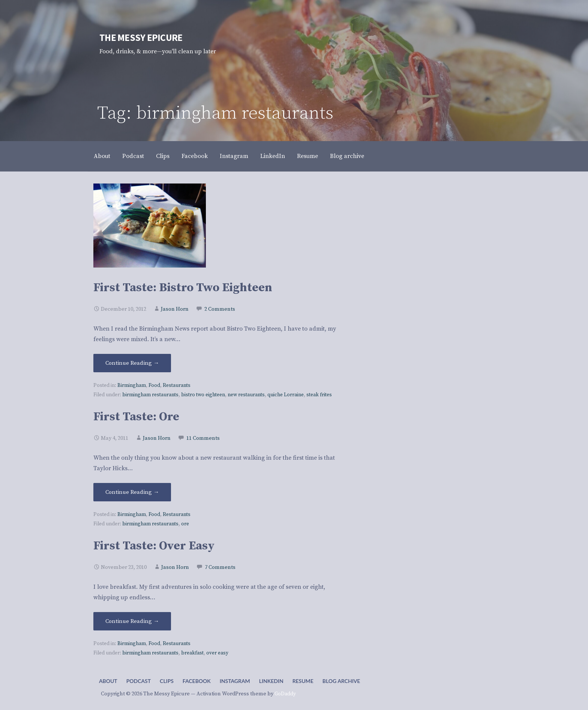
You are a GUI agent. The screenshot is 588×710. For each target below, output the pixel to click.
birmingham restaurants (150, 395)
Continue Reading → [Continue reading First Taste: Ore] (132, 492)
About (102, 156)
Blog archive (347, 156)
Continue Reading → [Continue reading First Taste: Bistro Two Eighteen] (132, 363)
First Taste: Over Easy (154, 546)
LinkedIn (273, 156)
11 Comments (203, 438)
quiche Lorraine (286, 395)
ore (185, 524)
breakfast (192, 653)
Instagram (234, 156)
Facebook (195, 156)
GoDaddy (285, 694)
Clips (163, 156)
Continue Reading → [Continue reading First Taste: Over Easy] (132, 621)
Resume (307, 156)
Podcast (133, 156)
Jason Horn (175, 309)
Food (154, 386)
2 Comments (220, 309)
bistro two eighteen (203, 395)
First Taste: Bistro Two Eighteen (183, 288)
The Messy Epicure (141, 38)
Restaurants (177, 386)
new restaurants (246, 395)
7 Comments (220, 567)
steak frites (319, 395)
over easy (217, 653)
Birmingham (132, 386)
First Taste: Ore (136, 417)
